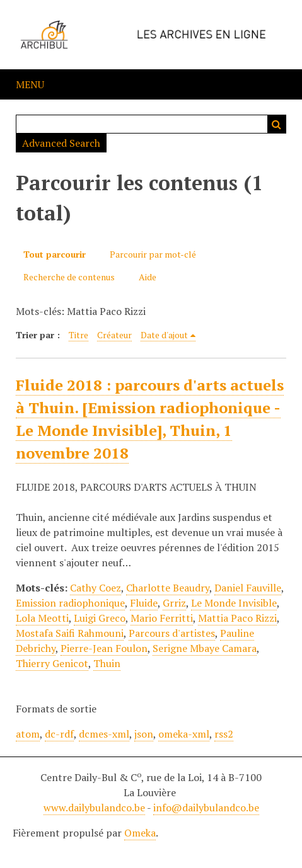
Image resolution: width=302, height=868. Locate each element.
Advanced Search (61, 143)
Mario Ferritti (162, 618)
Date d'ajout (164, 335)
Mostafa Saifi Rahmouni (70, 633)
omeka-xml (184, 734)
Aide (148, 277)
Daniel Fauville (248, 588)
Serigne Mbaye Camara (205, 648)
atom (28, 734)
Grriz (174, 603)
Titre (78, 335)
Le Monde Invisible (234, 603)
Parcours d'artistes (172, 633)
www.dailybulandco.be (94, 808)
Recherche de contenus (69, 277)
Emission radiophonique (70, 603)
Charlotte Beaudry (168, 588)
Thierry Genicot (52, 663)
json (144, 734)
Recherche (277, 124)
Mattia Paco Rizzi (237, 618)
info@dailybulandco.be (206, 808)
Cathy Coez (96, 588)
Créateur (114, 335)
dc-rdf (59, 734)
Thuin (107, 663)
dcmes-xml (104, 734)
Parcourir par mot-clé (153, 254)
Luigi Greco (100, 618)
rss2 (224, 734)
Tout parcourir (55, 254)
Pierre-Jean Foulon (104, 648)
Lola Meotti (42, 618)
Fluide (144, 603)
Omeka (140, 833)
